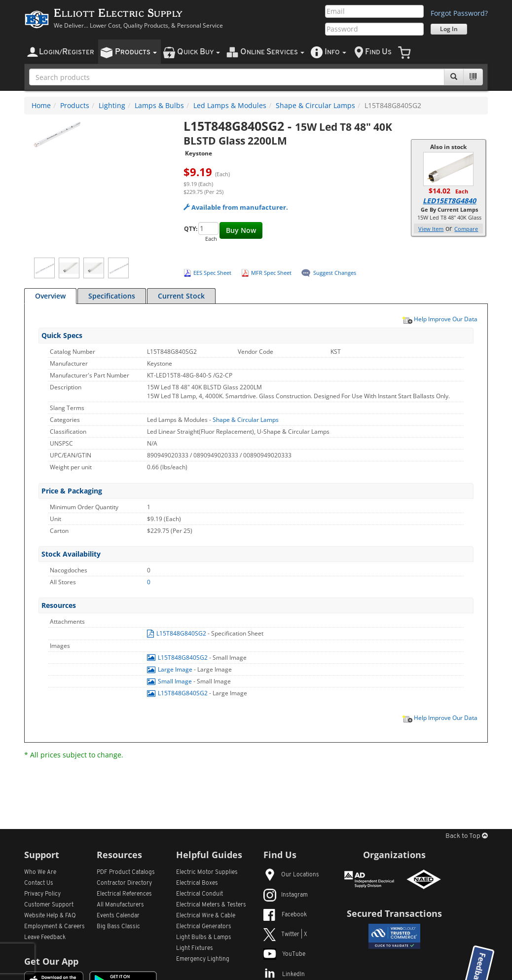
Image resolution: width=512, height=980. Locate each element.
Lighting (112, 105)
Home (41, 105)
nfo (335, 52)
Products (75, 105)
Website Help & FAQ (50, 916)
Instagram (286, 895)
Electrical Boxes (197, 883)
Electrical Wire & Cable (206, 916)
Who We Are (40, 872)
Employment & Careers (55, 927)
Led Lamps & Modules (230, 105)
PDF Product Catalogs (126, 872)
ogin (67, 52)
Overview (50, 296)
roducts (136, 52)
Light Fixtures (195, 948)
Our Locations (291, 875)
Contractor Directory (124, 883)
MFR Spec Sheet (271, 273)
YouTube (284, 954)
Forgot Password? (459, 13)
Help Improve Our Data (439, 319)
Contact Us (39, 883)
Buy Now (241, 230)
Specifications (112, 296)
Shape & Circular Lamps (315, 105)
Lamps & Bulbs (159, 105)
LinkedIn (284, 975)
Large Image (170, 669)
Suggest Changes (335, 273)
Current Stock (181, 296)
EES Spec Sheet (212, 273)
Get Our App (51, 961)
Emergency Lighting (203, 959)
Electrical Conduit (200, 894)
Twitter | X (285, 935)
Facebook (285, 915)
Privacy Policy (42, 894)
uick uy (199, 52)
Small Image (170, 681)
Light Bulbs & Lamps (204, 938)
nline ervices (272, 52)
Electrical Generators (204, 927)
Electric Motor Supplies (207, 872)
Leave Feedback (45, 938)
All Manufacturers (120, 905)
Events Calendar (118, 916)
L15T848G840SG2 (177, 633)
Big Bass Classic (118, 927)
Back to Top (467, 836)
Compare (466, 229)
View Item (431, 229)
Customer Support (49, 905)
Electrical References (124, 894)
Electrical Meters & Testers (211, 905)
